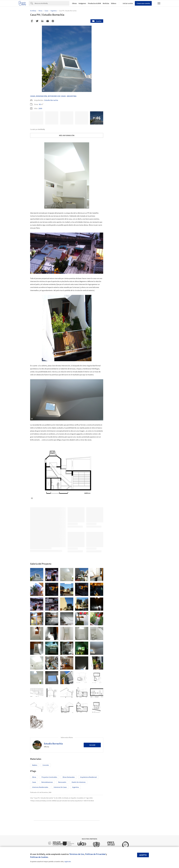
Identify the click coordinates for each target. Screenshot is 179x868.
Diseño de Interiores (79, 782)
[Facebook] (32, 21)
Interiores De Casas (57, 96)
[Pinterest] (53, 21)
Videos (114, 3)
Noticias (106, 3)
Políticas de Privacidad (95, 854)
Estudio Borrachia (51, 100)
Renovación (41, 96)
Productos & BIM (94, 3)
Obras (74, 3)
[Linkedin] (42, 21)
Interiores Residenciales (40, 787)
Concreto (46, 765)
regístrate (68, 861)
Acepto (143, 855)
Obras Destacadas (69, 777)
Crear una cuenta (143, 3)
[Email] (48, 21)
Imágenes (82, 3)
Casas (33, 96)
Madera (35, 765)
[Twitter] (37, 21)
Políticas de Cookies (39, 857)
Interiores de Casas (60, 787)
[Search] (52, 3)
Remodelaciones (47, 782)
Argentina (72, 96)
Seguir (92, 745)
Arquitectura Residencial (88, 777)
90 (40, 104)
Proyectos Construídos (49, 777)
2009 (40, 108)
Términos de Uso (77, 854)
